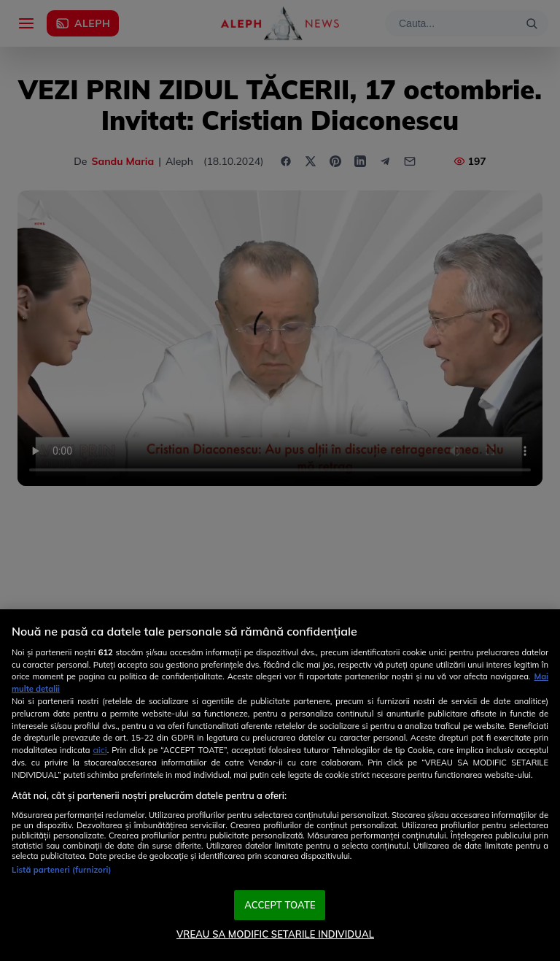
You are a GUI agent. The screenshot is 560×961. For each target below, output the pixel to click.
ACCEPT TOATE (280, 905)
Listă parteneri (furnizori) (62, 870)
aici (100, 750)
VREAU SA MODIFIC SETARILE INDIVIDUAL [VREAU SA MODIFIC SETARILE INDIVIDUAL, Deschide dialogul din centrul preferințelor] (275, 934)
